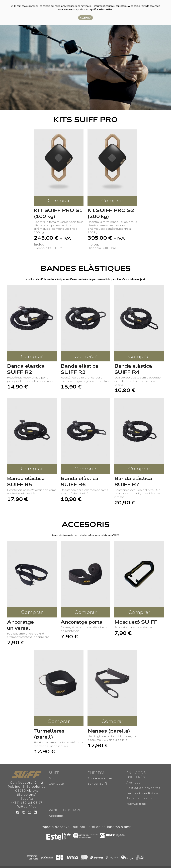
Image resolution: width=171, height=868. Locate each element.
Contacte (56, 782)
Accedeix (56, 810)
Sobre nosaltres (100, 778)
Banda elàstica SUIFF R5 (26, 482)
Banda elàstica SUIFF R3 (79, 369)
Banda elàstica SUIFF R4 (133, 369)
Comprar (59, 201)
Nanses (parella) (109, 731)
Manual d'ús (136, 799)
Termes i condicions (142, 790)
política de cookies (102, 9)
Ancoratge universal (20, 625)
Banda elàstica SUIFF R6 (79, 482)
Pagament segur (139, 795)
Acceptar (85, 18)
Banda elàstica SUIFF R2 (26, 369)
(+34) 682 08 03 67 (27, 803)
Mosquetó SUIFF (136, 622)
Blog (52, 778)
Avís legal (134, 782)
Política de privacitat (142, 786)
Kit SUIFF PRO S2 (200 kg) (111, 214)
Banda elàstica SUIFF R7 (133, 482)
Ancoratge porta (82, 622)
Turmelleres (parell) (49, 734)
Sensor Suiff (97, 782)
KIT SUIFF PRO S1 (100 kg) (58, 214)
